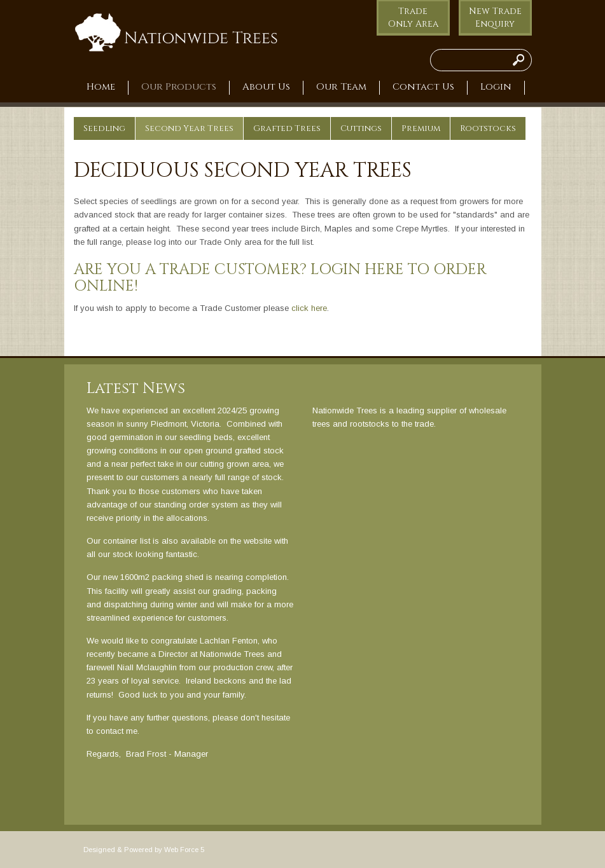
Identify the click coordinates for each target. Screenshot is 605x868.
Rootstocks (488, 128)
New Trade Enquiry (495, 17)
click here (309, 308)
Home (101, 87)
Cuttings (361, 128)
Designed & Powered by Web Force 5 (144, 850)
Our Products (179, 87)
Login (496, 87)
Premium (421, 128)
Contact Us (423, 87)
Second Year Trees (189, 128)
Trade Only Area (413, 17)
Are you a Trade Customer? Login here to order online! (280, 278)
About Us (266, 87)
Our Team (341, 87)
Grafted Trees (287, 128)
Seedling (104, 128)
